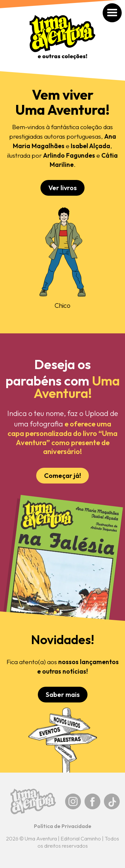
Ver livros (63, 188)
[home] (63, 40)
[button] (119, 6)
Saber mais (63, 694)
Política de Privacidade (63, 826)
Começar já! (63, 475)
